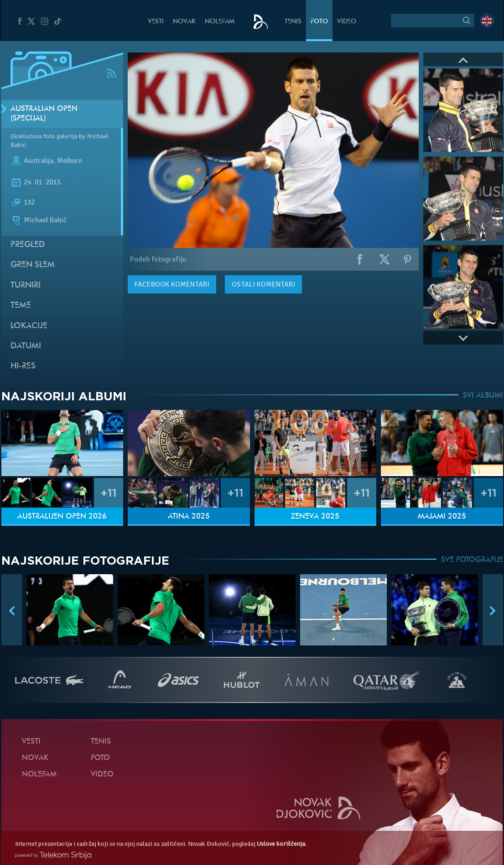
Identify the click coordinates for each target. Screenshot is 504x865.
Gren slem (33, 265)
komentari (172, 284)
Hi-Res (23, 366)
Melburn (70, 161)
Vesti (156, 22)
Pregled (28, 245)
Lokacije (29, 326)
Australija (39, 161)
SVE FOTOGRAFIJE (472, 560)
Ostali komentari (263, 284)
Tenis (293, 22)
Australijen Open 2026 (62, 517)
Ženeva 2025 (315, 517)
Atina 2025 (189, 517)
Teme (21, 306)
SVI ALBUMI (483, 396)
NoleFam (220, 22)
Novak (184, 22)
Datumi (26, 346)
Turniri (26, 286)
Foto (319, 22)
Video (347, 22)
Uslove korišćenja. (282, 844)
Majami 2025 (442, 517)
